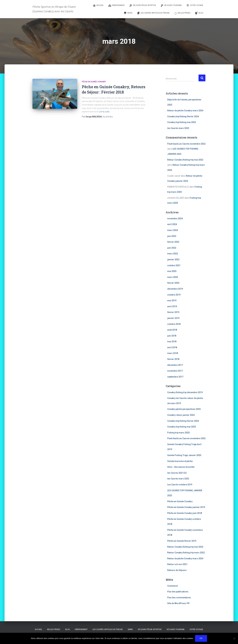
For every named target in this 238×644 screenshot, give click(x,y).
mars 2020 (173, 277)
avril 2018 (172, 347)
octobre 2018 (174, 324)
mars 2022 (173, 254)
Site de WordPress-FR (178, 603)
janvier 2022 (173, 260)
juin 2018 (172, 336)
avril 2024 (172, 224)
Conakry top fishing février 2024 (183, 116)
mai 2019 (172, 301)
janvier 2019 (173, 318)
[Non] (234, 638)
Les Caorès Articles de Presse (108, 629)
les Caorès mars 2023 (178, 128)
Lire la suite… (105, 112)
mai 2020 (172, 271)
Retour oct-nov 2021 (177, 564)
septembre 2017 (175, 377)
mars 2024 (173, 230)
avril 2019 (172, 306)
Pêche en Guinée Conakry (94, 82)
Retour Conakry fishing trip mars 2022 (186, 553)
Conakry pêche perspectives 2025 (184, 409)
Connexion (173, 586)
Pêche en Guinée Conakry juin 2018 (185, 513)
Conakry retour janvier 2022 (181, 415)
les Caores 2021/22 (177, 473)
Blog (68, 629)
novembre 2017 (175, 371)
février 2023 (173, 242)
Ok (201, 638)
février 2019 (173, 312)
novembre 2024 (175, 219)
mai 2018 (172, 342)
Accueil (38, 629)
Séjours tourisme (176, 629)
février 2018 (173, 359)
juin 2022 (172, 248)
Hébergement (81, 629)
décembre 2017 (175, 365)
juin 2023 (172, 236)
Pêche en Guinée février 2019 (182, 541)
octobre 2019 (174, 295)
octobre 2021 (174, 265)
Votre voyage (196, 629)
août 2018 (172, 330)
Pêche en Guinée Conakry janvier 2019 (186, 507)
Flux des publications (178, 592)
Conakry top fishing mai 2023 (182, 122)
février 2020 (173, 283)
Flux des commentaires (179, 598)
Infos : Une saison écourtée (181, 467)
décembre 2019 (175, 289)
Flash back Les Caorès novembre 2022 (186, 144)
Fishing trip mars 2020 (178, 433)
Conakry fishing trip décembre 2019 (185, 392)
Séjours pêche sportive (150, 629)
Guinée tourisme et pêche (180, 461)
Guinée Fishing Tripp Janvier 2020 (184, 455)
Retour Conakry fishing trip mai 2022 (185, 160)
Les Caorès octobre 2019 (180, 485)
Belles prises (54, 629)
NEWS (130, 629)
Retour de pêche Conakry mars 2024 (185, 111)
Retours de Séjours (177, 570)
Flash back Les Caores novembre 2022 (186, 438)
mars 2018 (173, 353)
